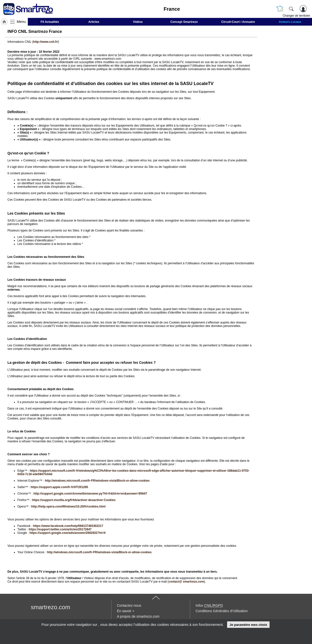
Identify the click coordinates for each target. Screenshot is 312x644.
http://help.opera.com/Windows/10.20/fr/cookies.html (68, 506)
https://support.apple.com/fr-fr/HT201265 (59, 487)
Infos (209, 605)
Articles (94, 22)
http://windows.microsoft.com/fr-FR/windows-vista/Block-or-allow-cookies (97, 481)
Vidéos (138, 22)
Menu (21, 22)
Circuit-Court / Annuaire (238, 22)
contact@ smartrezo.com (186, 582)
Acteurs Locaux (290, 22)
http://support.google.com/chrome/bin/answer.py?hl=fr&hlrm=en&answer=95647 (90, 494)
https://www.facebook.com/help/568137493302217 (68, 526)
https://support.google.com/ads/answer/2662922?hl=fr (68, 533)
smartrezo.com (51, 607)
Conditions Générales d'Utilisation (222, 611)
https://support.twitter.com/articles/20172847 (60, 529)
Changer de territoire (296, 16)
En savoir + (126, 611)
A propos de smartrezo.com (138, 616)
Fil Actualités (50, 22)
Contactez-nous (129, 605)
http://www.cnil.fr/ (46, 42)
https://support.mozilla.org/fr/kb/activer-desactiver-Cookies (74, 500)
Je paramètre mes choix (248, 625)
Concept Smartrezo (184, 22)
